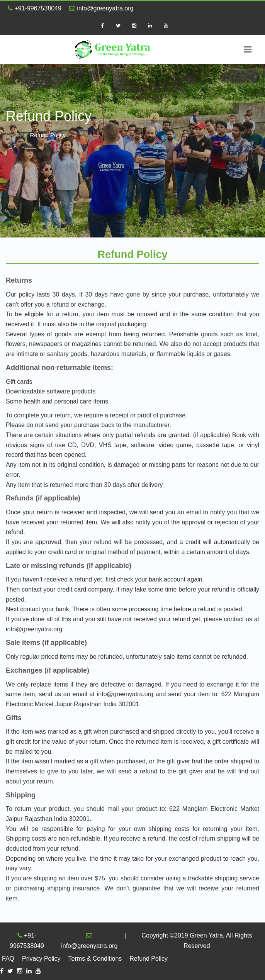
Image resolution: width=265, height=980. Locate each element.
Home (14, 135)
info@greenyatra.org (101, 8)
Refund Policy (149, 959)
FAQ (8, 959)
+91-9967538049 (35, 8)
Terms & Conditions (95, 959)
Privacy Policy (41, 959)
